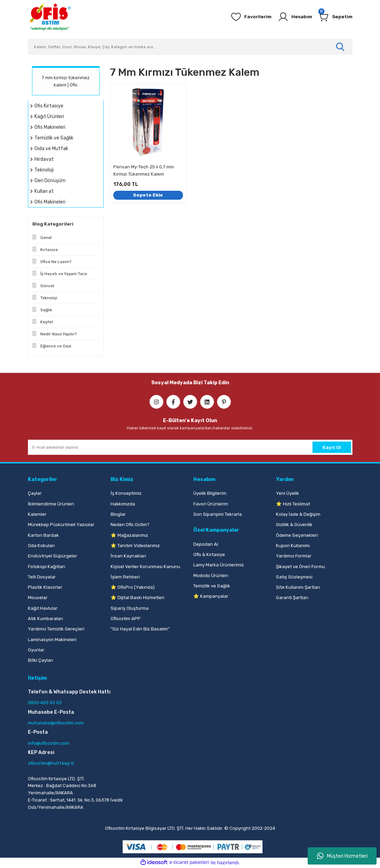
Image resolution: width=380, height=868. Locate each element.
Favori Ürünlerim (211, 504)
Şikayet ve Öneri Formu (300, 567)
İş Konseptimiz (126, 493)
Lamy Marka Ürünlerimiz (219, 565)
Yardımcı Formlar (294, 556)
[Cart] (335, 17)
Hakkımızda (123, 504)
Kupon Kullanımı (293, 546)
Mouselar (38, 598)
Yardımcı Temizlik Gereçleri (56, 629)
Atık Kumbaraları (45, 619)
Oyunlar (36, 650)
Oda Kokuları (41, 546)
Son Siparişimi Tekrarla (218, 514)
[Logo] (50, 17)
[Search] (190, 47)
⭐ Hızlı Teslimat (293, 504)
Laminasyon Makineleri (52, 640)
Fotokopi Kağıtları (47, 567)
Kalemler (37, 514)
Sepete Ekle (148, 195)
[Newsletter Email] (190, 447)
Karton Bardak (43, 535)
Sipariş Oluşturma (130, 608)
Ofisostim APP (126, 619)
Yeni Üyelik (287, 493)
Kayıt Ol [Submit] (332, 447)
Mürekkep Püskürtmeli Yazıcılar (61, 525)
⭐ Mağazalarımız (129, 535)
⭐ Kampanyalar (211, 596)
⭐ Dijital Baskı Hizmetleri (137, 598)
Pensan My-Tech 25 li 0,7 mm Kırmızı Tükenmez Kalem (144, 170)
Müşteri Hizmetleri (342, 856)
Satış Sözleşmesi (294, 577)
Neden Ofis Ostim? (130, 525)
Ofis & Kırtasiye (209, 555)
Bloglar (118, 514)
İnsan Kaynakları (128, 556)
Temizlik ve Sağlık (212, 586)
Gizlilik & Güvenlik (294, 525)
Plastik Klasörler (45, 587)
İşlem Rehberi (125, 577)
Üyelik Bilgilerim (210, 493)
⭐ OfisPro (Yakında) (133, 587)
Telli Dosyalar (42, 577)
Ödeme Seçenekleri (297, 535)
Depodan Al (206, 544)
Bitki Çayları (40, 660)
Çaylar (35, 493)
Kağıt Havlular (43, 608)
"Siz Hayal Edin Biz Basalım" (140, 629)
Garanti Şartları (292, 598)
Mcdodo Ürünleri (211, 576)
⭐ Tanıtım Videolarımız (135, 546)
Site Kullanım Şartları (298, 587)
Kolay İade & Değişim (298, 514)
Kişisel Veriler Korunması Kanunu (145, 567)
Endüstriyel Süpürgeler (53, 556)
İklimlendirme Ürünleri (51, 504)
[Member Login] (293, 17)
